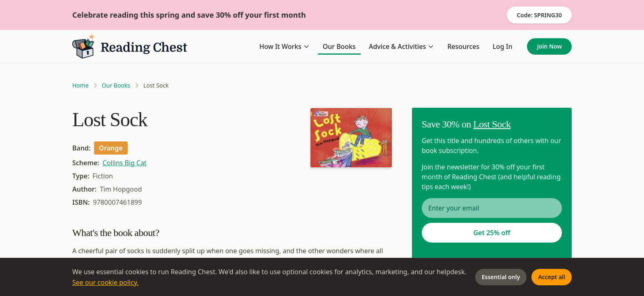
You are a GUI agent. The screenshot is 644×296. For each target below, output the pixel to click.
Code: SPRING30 (539, 15)
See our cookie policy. (106, 282)
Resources (463, 46)
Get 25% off (492, 233)
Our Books (339, 46)
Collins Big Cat (125, 163)
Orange (111, 148)
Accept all (552, 277)
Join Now (549, 46)
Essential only (501, 277)
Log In (502, 46)
